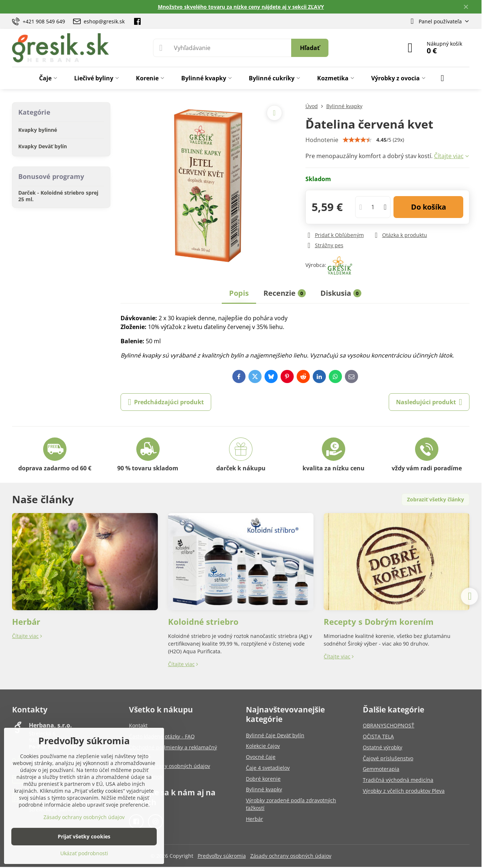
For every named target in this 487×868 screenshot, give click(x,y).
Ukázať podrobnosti (84, 853)
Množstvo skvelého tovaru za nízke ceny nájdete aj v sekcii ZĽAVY (241, 7)
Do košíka (429, 207)
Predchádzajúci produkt (166, 402)
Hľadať (310, 48)
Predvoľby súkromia (222, 856)
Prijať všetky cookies (84, 836)
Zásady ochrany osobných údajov (291, 856)
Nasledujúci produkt (429, 402)
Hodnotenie (322, 140)
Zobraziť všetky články (435, 499)
